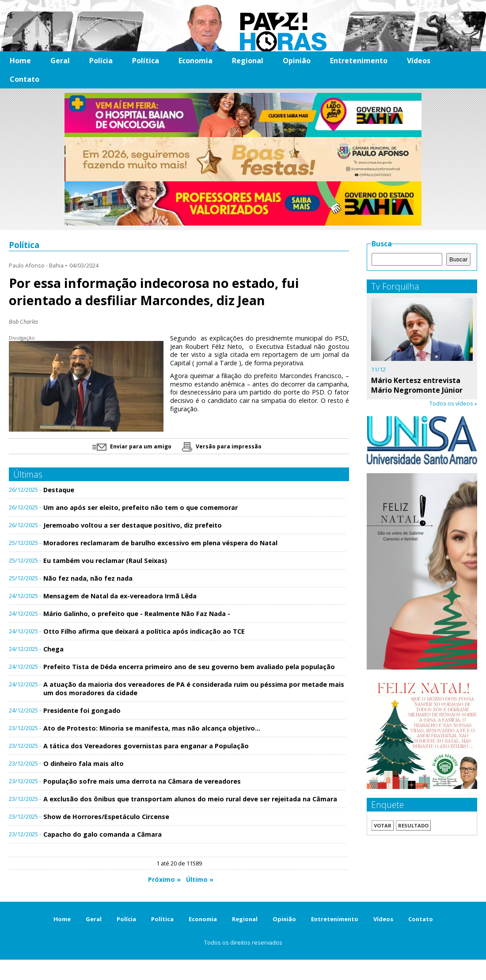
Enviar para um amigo (132, 446)
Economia (196, 61)
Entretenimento (359, 61)
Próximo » (164, 879)
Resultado (413, 825)
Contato (25, 79)
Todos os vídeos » (453, 403)
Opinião (297, 61)
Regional (248, 61)
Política (146, 61)
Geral (60, 61)
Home (20, 61)
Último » (200, 879)
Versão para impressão (222, 446)
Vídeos (419, 61)
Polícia (101, 61)
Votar (383, 825)
